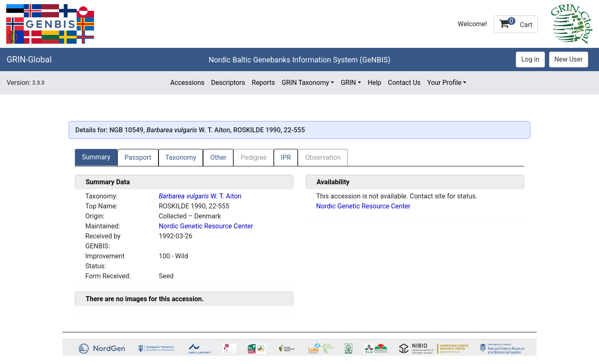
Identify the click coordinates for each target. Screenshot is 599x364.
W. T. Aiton (200, 196)
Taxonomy (181, 157)
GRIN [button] (348, 83)
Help (375, 83)
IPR (286, 157)
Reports (263, 83)
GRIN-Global (29, 59)
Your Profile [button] (444, 83)
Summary (96, 157)
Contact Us (405, 83)
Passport (138, 157)
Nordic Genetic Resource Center (206, 226)
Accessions (187, 83)
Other (218, 157)
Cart (516, 23)
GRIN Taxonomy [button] (305, 83)
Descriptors (228, 83)
